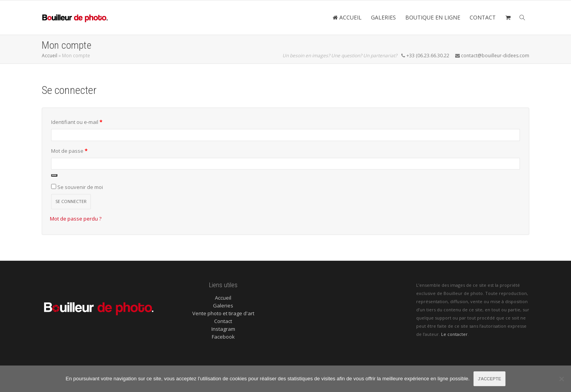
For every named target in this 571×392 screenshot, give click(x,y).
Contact (223, 321)
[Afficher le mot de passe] (54, 175)
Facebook (223, 337)
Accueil (50, 56)
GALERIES (383, 17)
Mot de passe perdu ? (76, 219)
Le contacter (454, 334)
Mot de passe (82, 150)
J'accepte (489, 379)
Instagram (223, 329)
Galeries (223, 305)
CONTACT (483, 17)
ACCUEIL (347, 17)
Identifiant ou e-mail (90, 121)
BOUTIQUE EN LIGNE (433, 17)
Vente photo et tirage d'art (223, 313)
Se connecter (71, 201)
